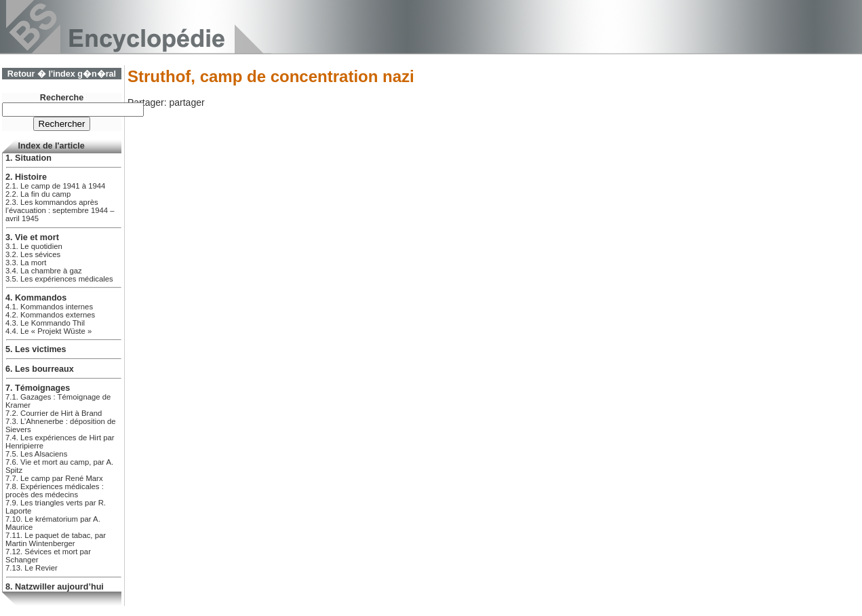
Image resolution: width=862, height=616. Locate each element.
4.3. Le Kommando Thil (45, 323)
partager (187, 102)
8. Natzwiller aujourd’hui (55, 587)
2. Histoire (26, 177)
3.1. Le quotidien (34, 246)
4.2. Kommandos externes (50, 315)
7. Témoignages (38, 388)
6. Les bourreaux (40, 369)
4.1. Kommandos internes (49, 307)
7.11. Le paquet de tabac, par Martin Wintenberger (56, 539)
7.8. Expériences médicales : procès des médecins (55, 490)
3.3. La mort (26, 263)
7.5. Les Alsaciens (36, 454)
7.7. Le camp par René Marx (54, 478)
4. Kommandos (36, 298)
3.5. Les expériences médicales (59, 279)
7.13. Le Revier (32, 568)
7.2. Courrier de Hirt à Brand (54, 413)
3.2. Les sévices (33, 254)
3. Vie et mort (32, 237)
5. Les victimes (36, 349)
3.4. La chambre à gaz (44, 271)
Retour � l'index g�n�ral (62, 74)
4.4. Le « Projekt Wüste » (48, 331)
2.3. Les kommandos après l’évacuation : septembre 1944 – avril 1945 (60, 210)
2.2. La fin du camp (38, 194)
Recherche (62, 98)
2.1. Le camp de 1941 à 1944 (55, 186)
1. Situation (28, 158)
